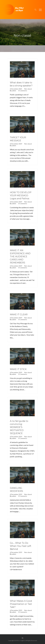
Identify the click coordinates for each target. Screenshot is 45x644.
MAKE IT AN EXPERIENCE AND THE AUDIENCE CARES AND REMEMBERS (20, 257)
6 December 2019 (16, 144)
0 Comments (23, 91)
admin (14, 91)
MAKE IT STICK (18, 369)
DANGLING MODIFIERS (16, 490)
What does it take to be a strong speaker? (21, 84)
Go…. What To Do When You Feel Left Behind (21, 546)
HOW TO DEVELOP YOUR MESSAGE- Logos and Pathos (21, 195)
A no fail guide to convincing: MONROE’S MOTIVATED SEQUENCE (19, 427)
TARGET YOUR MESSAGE (18, 139)
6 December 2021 (16, 89)
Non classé (28, 89)
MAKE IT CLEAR (19, 314)
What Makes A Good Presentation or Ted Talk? (21, 604)
